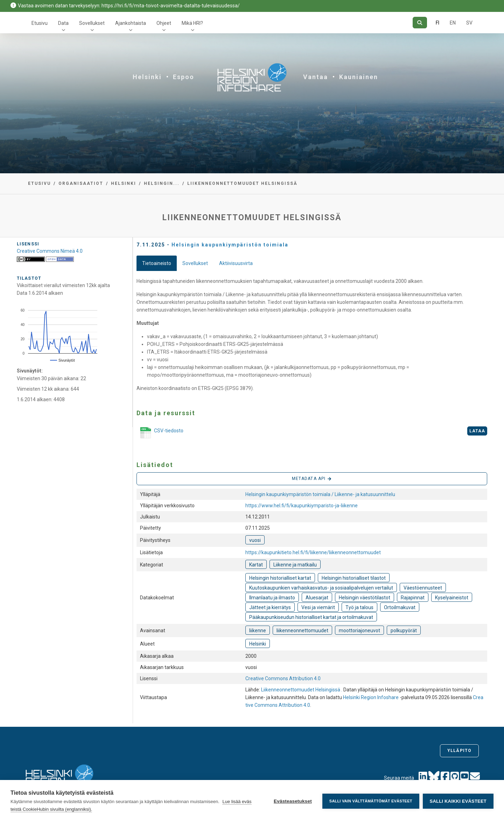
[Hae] (420, 23)
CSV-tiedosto (160, 433)
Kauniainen (359, 77)
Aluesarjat (317, 598)
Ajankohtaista (131, 23)
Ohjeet (164, 23)
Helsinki (147, 77)
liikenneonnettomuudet (302, 631)
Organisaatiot (81, 183)
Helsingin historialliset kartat (280, 578)
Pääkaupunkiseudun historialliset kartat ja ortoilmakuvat (311, 617)
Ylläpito (459, 751)
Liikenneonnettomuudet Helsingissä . (302, 690)
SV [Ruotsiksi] (469, 23)
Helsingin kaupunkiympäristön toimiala (230, 245)
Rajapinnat (413, 598)
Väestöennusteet (423, 588)
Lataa (477, 431)
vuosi (255, 540)
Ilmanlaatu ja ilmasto (272, 598)
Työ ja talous (359, 607)
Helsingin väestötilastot (365, 598)
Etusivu (40, 23)
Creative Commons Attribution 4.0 (283, 678)
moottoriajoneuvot (359, 631)
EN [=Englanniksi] (453, 23)
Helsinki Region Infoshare (371, 697)
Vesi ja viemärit (318, 607)
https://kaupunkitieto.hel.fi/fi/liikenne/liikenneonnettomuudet (313, 552)
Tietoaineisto (157, 263)
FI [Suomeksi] (437, 23)
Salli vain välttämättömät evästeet (371, 801)
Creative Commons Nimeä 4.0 (50, 251)
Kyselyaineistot (452, 598)
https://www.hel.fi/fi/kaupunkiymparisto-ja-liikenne (302, 506)
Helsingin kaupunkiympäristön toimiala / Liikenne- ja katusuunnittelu (320, 494)
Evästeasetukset (293, 801)
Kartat (256, 565)
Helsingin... (162, 183)
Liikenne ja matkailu (295, 565)
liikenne (258, 631)
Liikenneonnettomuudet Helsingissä (242, 183)
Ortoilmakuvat (400, 607)
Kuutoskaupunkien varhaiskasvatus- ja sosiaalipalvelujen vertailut (321, 588)
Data (63, 23)
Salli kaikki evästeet (458, 801)
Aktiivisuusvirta (236, 263)
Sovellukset (92, 23)
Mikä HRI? (192, 23)
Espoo (184, 77)
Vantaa (316, 77)
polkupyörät (404, 631)
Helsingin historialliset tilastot (354, 578)
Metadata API (312, 479)
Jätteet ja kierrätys (270, 607)
